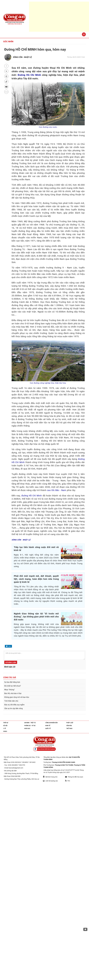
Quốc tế (48, 728)
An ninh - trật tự (30, 723)
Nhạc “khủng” (10, 690)
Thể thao (69, 728)
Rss (68, 781)
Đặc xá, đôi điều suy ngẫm (14, 705)
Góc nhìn (8, 41)
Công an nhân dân (51, 723)
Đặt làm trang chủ (50, 777)
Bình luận (10, 667)
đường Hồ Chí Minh (32, 496)
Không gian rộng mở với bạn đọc (17, 697)
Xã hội (5, 726)
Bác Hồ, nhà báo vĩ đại (13, 693)
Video (5, 731)
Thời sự (6, 723)
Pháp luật (70, 723)
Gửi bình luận (11, 662)
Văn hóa (69, 726)
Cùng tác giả (10, 677)
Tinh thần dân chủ (11, 701)
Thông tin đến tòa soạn (74, 777)
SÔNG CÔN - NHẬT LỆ (22, 57)
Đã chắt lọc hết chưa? (13, 686)
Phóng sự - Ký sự (30, 726)
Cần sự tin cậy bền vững (13, 708)
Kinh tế (48, 726)
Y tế (5, 728)
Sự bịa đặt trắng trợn (12, 682)
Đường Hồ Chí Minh (29, 75)
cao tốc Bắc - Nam (57, 490)
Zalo (8, 646)
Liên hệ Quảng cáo (50, 781)
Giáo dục (27, 728)
